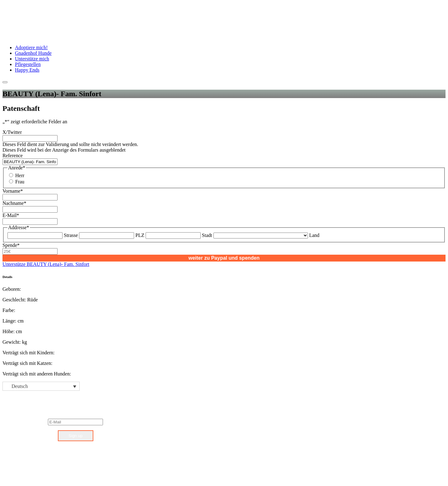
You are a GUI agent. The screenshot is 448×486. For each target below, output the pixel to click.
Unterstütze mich (32, 59)
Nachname (14, 203)
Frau (20, 182)
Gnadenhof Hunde (33, 53)
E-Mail (11, 215)
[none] (41, 386)
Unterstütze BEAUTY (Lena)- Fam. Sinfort (46, 264)
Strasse (71, 235)
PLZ (140, 235)
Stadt (207, 235)
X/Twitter (12, 132)
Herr (20, 175)
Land (314, 235)
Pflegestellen (28, 64)
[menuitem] (41, 386)
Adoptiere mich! (31, 47)
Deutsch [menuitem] (20, 386)
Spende (11, 245)
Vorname (13, 191)
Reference (13, 156)
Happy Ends (27, 70)
